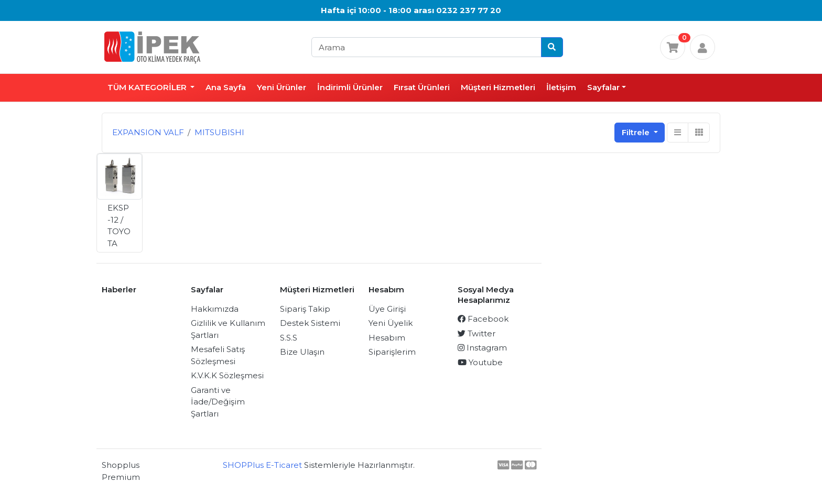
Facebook (483, 319)
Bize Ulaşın (302, 352)
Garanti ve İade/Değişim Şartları (218, 402)
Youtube (480, 362)
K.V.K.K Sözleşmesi (227, 375)
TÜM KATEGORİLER (148, 87)
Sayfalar (603, 87)
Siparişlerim (392, 352)
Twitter (477, 333)
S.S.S (289, 338)
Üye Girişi (387, 309)
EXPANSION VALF (148, 132)
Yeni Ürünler (282, 87)
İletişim (561, 87)
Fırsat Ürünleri (422, 87)
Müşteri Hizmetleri (498, 87)
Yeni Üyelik (391, 323)
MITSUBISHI (219, 132)
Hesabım (387, 338)
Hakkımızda (215, 309)
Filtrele (637, 132)
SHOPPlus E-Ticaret (262, 465)
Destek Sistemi (310, 323)
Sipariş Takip (305, 309)
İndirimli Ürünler (350, 87)
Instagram (482, 348)
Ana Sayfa (226, 87)
